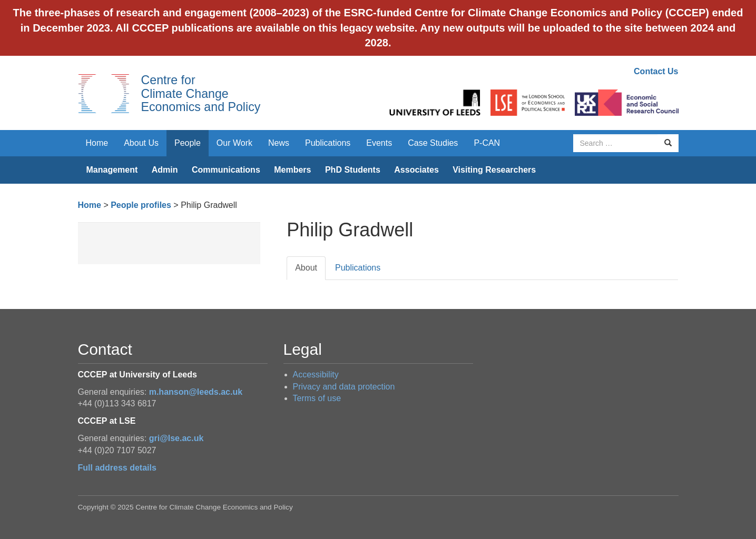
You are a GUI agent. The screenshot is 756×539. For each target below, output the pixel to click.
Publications (328, 143)
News (279, 143)
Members (292, 170)
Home (97, 143)
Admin (165, 170)
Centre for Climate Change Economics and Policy (201, 93)
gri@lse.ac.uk (176, 438)
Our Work (234, 143)
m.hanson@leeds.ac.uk (196, 392)
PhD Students (353, 170)
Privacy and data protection (344, 387)
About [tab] (306, 268)
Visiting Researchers (494, 170)
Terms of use (317, 398)
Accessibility (316, 375)
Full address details (117, 468)
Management (112, 170)
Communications (226, 170)
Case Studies (433, 143)
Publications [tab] (358, 268)
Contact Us (656, 71)
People (188, 143)
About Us (141, 143)
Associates (416, 170)
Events (379, 143)
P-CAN (487, 143)
